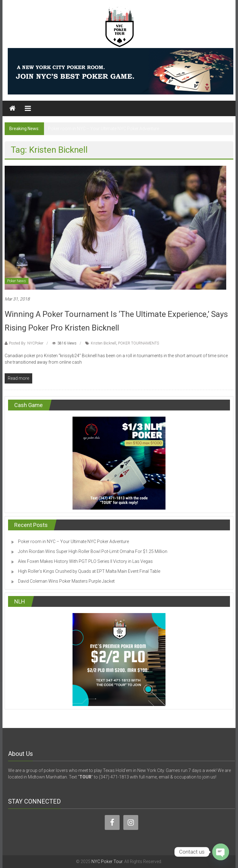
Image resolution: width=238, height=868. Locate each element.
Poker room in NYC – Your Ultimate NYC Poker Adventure (104, 129)
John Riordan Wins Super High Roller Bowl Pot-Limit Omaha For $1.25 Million (93, 551)
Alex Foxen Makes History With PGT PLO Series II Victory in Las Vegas (85, 561)
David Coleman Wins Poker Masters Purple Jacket (66, 581)
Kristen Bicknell (104, 343)
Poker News (17, 281)
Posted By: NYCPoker (26, 343)
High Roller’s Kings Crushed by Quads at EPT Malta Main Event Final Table (89, 571)
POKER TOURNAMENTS (139, 343)
